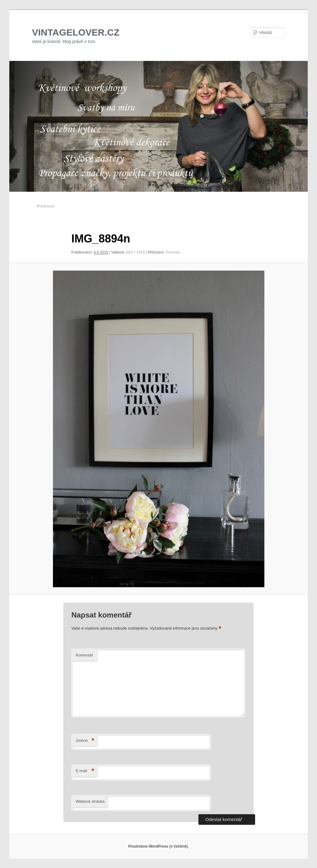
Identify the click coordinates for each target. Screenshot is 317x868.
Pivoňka (173, 252)
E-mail (85, 771)
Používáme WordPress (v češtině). (158, 846)
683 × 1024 (135, 252)
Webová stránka (90, 801)
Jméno (85, 741)
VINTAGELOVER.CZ (76, 32)
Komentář (84, 655)
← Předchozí (43, 206)
